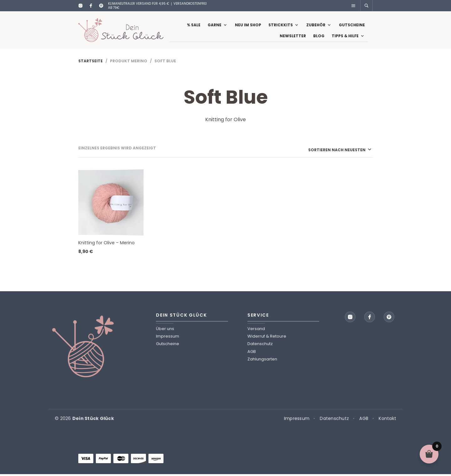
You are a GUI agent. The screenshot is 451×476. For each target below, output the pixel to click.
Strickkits (281, 26)
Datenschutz (260, 346)
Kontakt (387, 420)
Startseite (91, 63)
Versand (256, 331)
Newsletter (293, 37)
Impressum (168, 338)
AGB (252, 353)
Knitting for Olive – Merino (106, 245)
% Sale (194, 26)
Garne (215, 26)
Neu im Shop (248, 26)
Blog (319, 37)
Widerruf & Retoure (267, 338)
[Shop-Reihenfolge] (323, 152)
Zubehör (316, 26)
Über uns (165, 331)
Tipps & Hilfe (345, 37)
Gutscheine (352, 26)
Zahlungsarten (262, 361)
